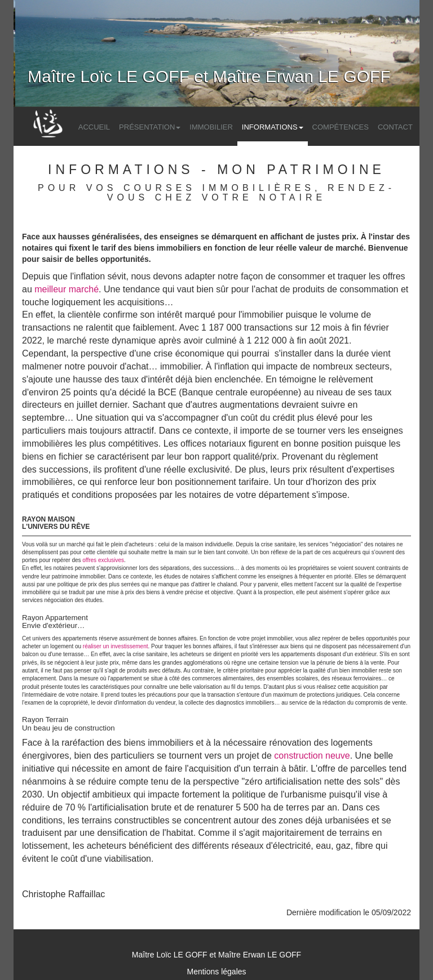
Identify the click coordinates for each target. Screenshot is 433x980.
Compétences (341, 127)
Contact (395, 127)
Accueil (94, 127)
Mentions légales (216, 972)
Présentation (150, 127)
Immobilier (211, 127)
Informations (273, 127)
